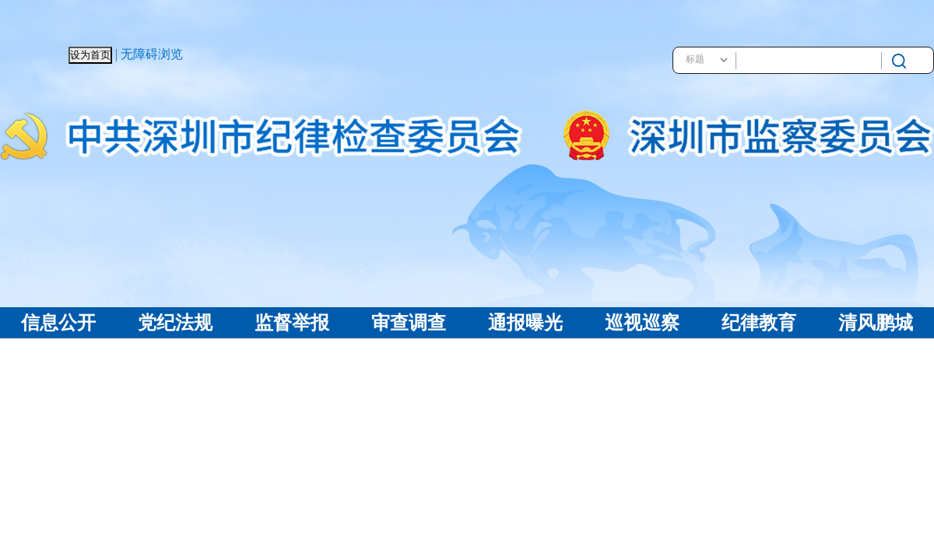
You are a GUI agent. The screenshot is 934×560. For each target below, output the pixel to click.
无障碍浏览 (152, 54)
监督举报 (292, 323)
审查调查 (409, 323)
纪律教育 (759, 323)
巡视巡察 (642, 323)
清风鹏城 (876, 323)
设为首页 (90, 55)
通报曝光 (525, 323)
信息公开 (58, 323)
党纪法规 (175, 323)
